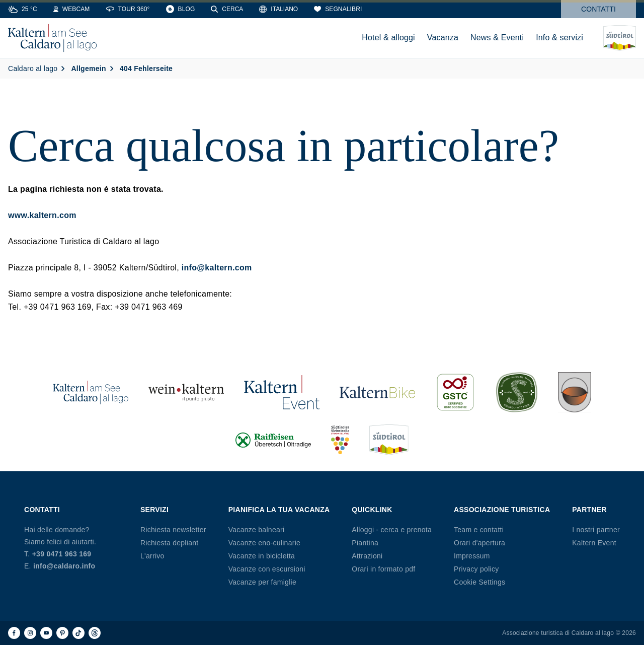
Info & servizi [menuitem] (559, 38)
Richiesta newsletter (173, 530)
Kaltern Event (594, 543)
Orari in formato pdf (383, 569)
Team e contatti (479, 530)
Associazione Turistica (502, 510)
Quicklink (372, 510)
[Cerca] (227, 9)
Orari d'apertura (479, 543)
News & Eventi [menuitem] (497, 38)
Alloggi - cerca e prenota (392, 530)
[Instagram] (30, 633)
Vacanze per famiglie (262, 582)
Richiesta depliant (170, 543)
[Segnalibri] (338, 9)
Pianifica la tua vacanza (279, 510)
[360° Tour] (128, 9)
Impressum (472, 556)
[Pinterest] (62, 633)
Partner (589, 510)
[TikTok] (78, 633)
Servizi (154, 510)
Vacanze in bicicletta (262, 556)
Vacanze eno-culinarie (264, 543)
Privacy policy (476, 569)
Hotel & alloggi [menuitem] (388, 38)
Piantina (365, 543)
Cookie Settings (479, 582)
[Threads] (95, 633)
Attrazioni (367, 556)
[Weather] (23, 9)
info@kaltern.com (217, 268)
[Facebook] (14, 633)
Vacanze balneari (257, 530)
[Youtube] (46, 633)
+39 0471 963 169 (62, 554)
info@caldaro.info (64, 566)
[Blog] (181, 9)
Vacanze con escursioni (267, 569)
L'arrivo (152, 556)
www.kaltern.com (42, 215)
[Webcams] (72, 9)
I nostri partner (596, 530)
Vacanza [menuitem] (443, 38)
